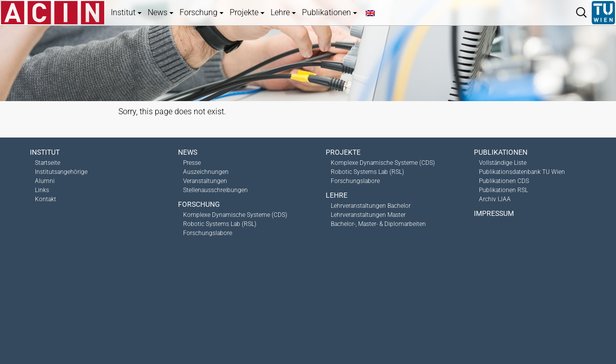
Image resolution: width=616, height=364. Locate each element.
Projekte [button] (247, 12)
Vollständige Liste (503, 163)
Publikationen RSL (503, 190)
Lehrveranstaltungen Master (368, 215)
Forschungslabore (208, 233)
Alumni (45, 181)
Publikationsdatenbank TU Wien (522, 172)
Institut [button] (126, 12)
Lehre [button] (283, 12)
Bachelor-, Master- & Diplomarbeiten (378, 224)
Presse (192, 163)
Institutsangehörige (61, 172)
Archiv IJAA (495, 199)
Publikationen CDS (504, 181)
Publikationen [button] (329, 12)
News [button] (161, 12)
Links (42, 190)
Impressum (494, 213)
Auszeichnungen (206, 172)
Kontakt (46, 199)
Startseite (48, 163)
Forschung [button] (202, 12)
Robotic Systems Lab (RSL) (220, 224)
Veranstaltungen (205, 181)
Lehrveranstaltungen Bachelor (371, 206)
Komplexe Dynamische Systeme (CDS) (235, 215)
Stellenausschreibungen (215, 190)
